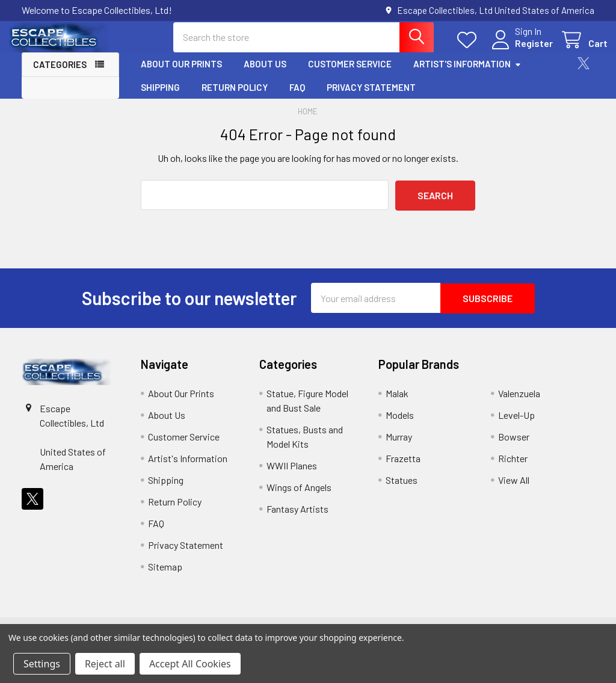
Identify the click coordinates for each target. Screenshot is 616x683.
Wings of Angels (299, 496)
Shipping (160, 97)
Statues (402, 489)
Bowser (514, 446)
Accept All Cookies (190, 664)
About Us (265, 74)
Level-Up (516, 424)
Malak (397, 402)
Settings (42, 664)
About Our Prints (181, 74)
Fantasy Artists (297, 518)
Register (521, 50)
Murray (399, 446)
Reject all (105, 664)
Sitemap (165, 576)
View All (514, 489)
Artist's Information (467, 74)
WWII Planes (292, 474)
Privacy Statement (371, 97)
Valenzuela (519, 402)
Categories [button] (60, 75)
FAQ (297, 97)
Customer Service (350, 74)
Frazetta (403, 467)
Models (400, 424)
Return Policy (235, 97)
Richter (513, 467)
